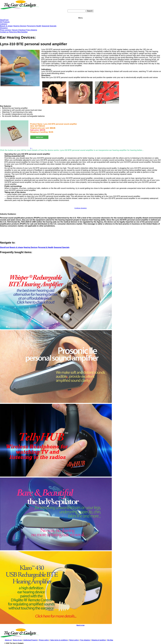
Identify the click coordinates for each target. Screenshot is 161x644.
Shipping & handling (98, 640)
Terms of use (17, 640)
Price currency (6, 30)
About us (8, 640)
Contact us (4, 32)
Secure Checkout (19, 30)
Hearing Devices (20, 26)
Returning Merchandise (18, 32)
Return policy (74, 640)
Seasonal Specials (49, 26)
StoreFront (4, 20)
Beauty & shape (6, 26)
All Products (5, 22)
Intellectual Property (30, 640)
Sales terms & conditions (59, 640)
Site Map (110, 640)
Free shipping (32, 30)
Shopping (4, 28)
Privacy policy (44, 640)
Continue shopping (80, 208)
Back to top (81, 625)
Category (4, 24)
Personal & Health (34, 26)
